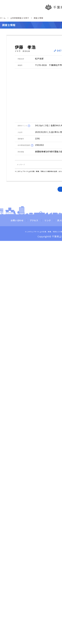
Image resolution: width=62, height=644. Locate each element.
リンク (48, 220)
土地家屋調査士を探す (20, 18)
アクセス (34, 220)
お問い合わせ (17, 220)
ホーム (3, 18)
